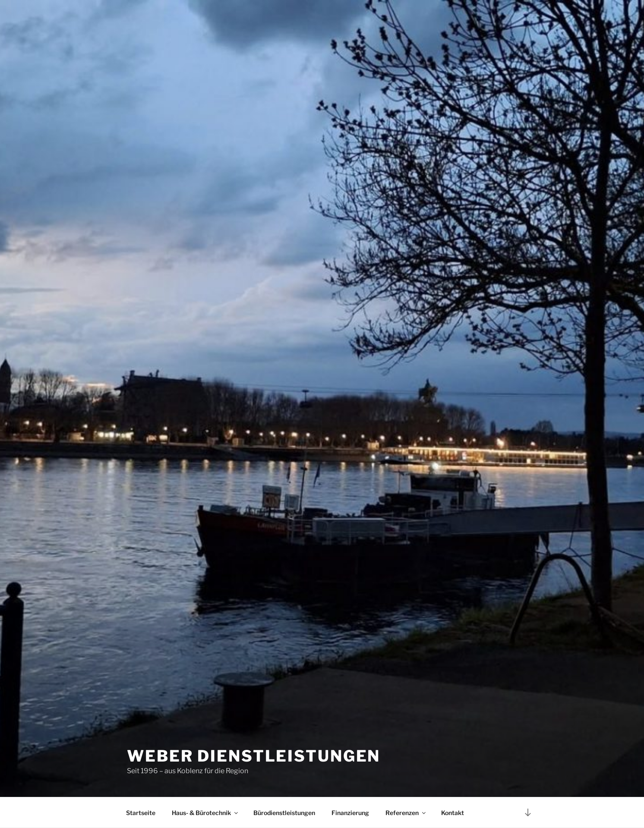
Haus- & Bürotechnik (205, 813)
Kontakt (453, 813)
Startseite (141, 813)
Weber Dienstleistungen (254, 756)
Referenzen (406, 813)
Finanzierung (350, 813)
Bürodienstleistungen (284, 813)
